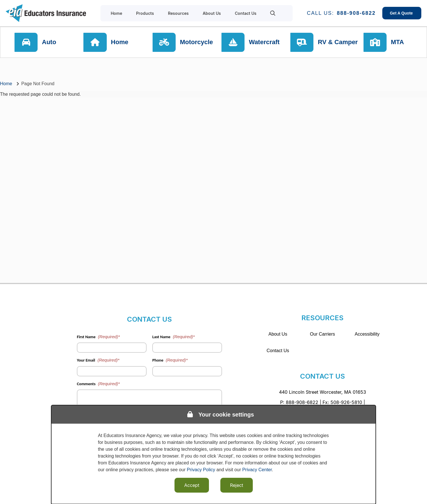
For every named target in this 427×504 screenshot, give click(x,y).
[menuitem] (273, 13)
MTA (399, 43)
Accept (192, 485)
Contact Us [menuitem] (246, 13)
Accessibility (367, 334)
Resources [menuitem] (178, 13)
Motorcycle (197, 43)
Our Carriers (323, 334)
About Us (278, 334)
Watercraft (265, 43)
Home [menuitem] (116, 13)
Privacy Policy (201, 470)
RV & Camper (338, 43)
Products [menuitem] (145, 13)
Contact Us (278, 351)
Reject (237, 485)
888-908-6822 (356, 13)
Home (121, 43)
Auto (50, 43)
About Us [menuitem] (212, 13)
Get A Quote (402, 13)
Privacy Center (257, 470)
